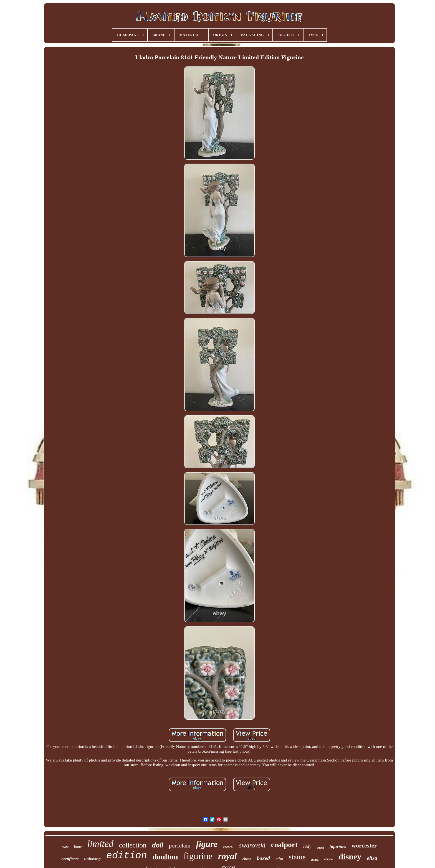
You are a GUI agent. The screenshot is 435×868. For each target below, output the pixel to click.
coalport (284, 845)
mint (279, 859)
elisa (372, 858)
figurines (338, 847)
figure (207, 844)
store (65, 847)
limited (100, 844)
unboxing (92, 859)
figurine (198, 856)
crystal (228, 847)
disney (350, 856)
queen (320, 848)
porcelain (179, 846)
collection (133, 845)
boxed (263, 858)
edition (127, 856)
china (247, 859)
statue (297, 857)
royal (227, 856)
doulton (165, 857)
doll (157, 845)
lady (307, 846)
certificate (70, 859)
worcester (364, 845)
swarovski (252, 845)
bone (78, 847)
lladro (315, 860)
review (329, 859)
